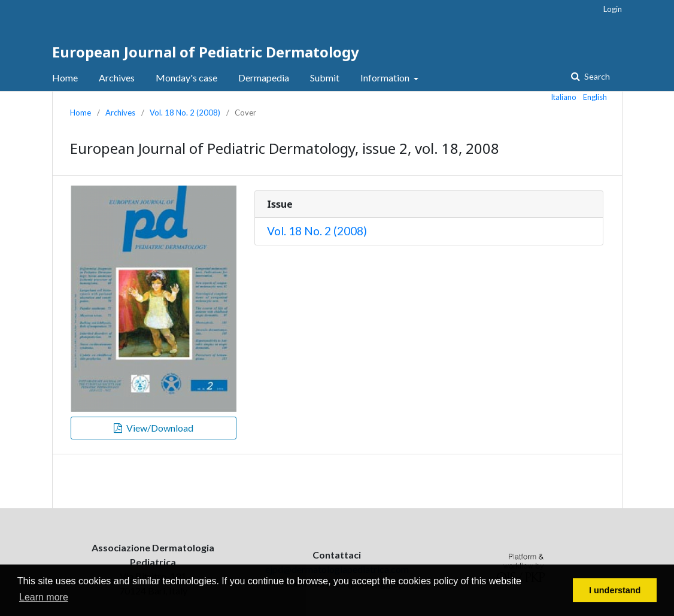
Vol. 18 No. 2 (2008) (185, 113)
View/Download (159, 428)
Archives (117, 78)
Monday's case (186, 78)
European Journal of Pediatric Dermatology (206, 52)
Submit (325, 78)
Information (386, 78)
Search (596, 76)
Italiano (564, 97)
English (595, 97)
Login (613, 9)
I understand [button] (615, 590)
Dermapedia (264, 78)
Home (65, 78)
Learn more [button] (44, 597)
